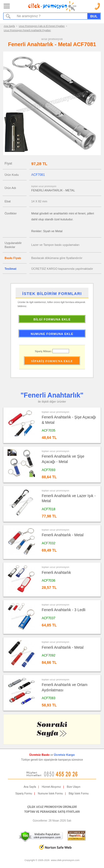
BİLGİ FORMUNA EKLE (52, 319)
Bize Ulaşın (74, 787)
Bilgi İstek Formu (78, 794)
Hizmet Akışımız (51, 787)
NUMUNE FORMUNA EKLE (52, 334)
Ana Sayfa (9, 26)
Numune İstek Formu (50, 794)
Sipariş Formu (24, 794)
